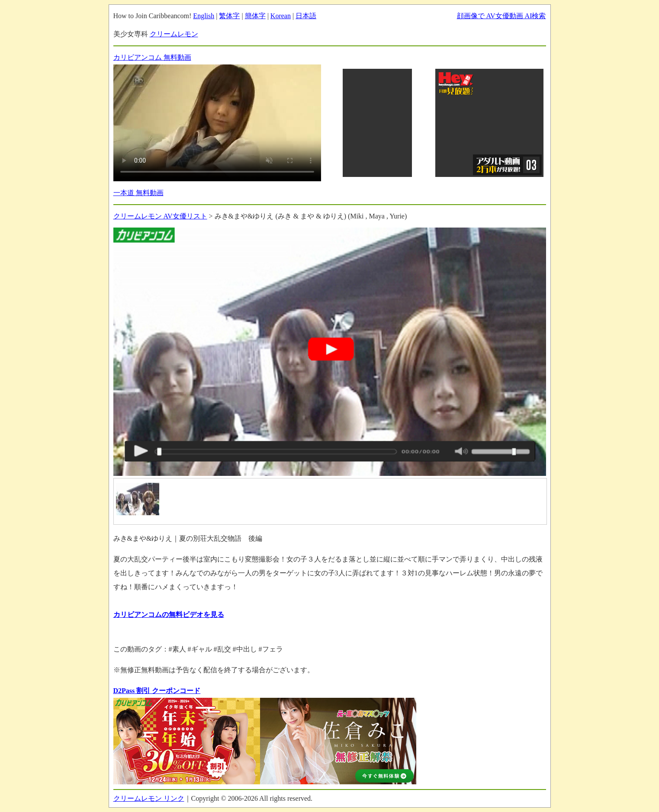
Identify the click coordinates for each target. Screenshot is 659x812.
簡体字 (255, 16)
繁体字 (229, 16)
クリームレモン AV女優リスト (160, 216)
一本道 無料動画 (138, 193)
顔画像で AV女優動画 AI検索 (501, 16)
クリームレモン (174, 34)
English (204, 16)
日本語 (306, 16)
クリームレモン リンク (149, 798)
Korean (281, 16)
